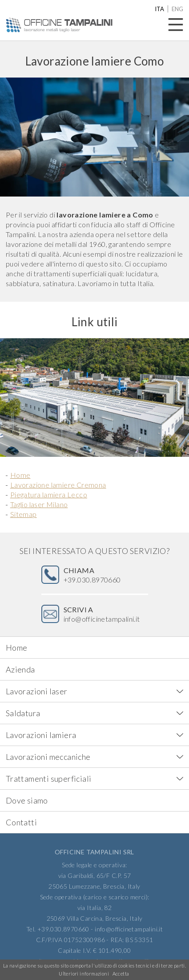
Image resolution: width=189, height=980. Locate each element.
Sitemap (24, 514)
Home (20, 475)
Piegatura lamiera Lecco (49, 494)
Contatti (21, 822)
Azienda (20, 669)
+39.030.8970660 (92, 575)
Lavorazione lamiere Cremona (58, 485)
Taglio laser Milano (39, 504)
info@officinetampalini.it (102, 614)
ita (159, 9)
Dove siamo (27, 800)
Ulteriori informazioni (84, 974)
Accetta (121, 974)
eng (177, 9)
